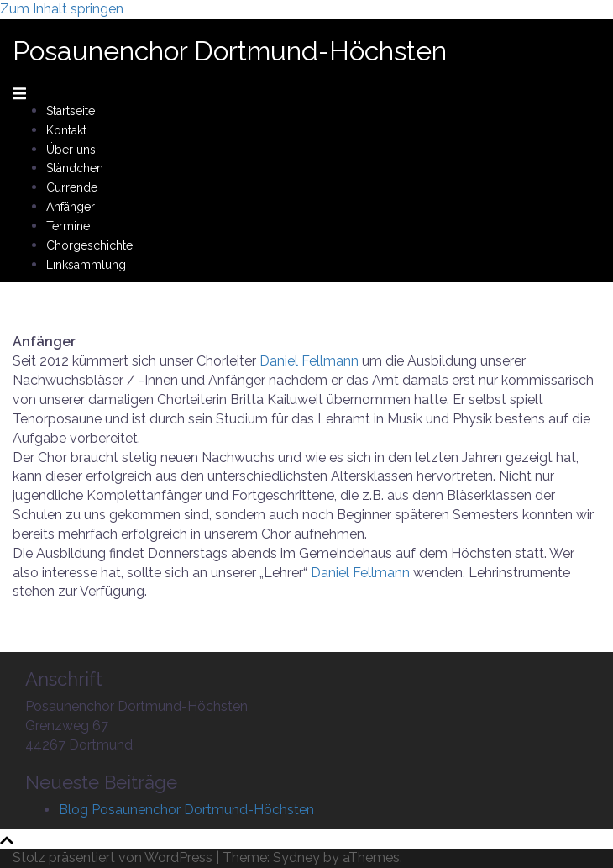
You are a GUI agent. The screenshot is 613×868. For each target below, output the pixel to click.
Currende (72, 187)
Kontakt (66, 130)
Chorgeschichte (89, 245)
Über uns (71, 150)
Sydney (296, 857)
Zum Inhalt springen (62, 9)
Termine (68, 226)
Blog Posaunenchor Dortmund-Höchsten (186, 810)
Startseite (71, 111)
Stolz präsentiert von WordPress (113, 857)
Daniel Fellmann (309, 361)
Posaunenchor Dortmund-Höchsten (230, 51)
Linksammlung (86, 265)
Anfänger (71, 207)
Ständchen (75, 168)
